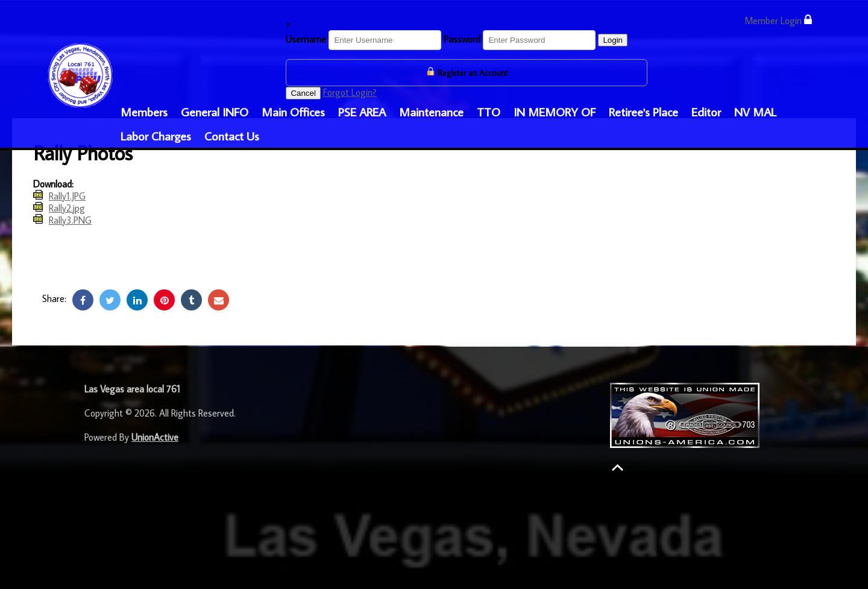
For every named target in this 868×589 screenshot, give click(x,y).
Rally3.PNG (70, 220)
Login (613, 40)
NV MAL (755, 112)
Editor (706, 112)
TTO (489, 112)
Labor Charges (156, 136)
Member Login (778, 20)
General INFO (215, 112)
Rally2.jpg (67, 208)
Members (144, 112)
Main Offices (293, 112)
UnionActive (155, 437)
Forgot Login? (350, 92)
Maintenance (431, 112)
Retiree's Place (643, 112)
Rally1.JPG (67, 196)
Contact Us (232, 136)
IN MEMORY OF (555, 112)
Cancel (303, 93)
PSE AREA (362, 112)
